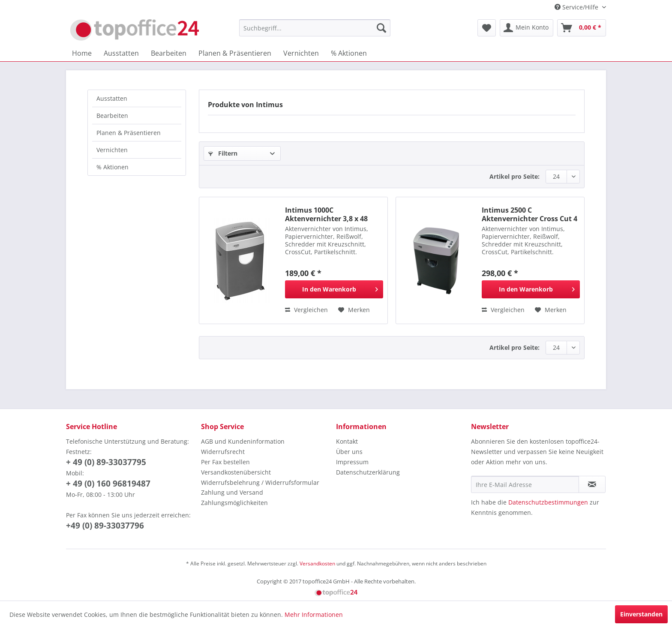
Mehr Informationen (314, 614)
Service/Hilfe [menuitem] (577, 7)
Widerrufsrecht (223, 452)
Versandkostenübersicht (236, 472)
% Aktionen (112, 167)
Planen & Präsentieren (129, 133)
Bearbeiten (112, 116)
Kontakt (347, 441)
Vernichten (112, 150)
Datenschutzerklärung (368, 472)
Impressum (352, 462)
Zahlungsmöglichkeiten (234, 503)
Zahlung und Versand (232, 492)
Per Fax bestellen (225, 462)
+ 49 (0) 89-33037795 (106, 462)
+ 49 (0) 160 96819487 (108, 484)
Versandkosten (317, 563)
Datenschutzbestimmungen (548, 502)
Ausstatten (112, 98)
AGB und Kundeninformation (243, 441)
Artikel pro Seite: (514, 176)
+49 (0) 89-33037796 (105, 526)
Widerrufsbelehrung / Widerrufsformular (260, 482)
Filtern (223, 153)
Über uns (349, 452)
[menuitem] (315, 28)
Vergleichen (306, 310)
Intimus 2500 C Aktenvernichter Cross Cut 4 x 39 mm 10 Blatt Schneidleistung (529, 214)
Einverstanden (641, 614)
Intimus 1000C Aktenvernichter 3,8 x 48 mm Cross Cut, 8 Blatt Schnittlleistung (326, 214)
